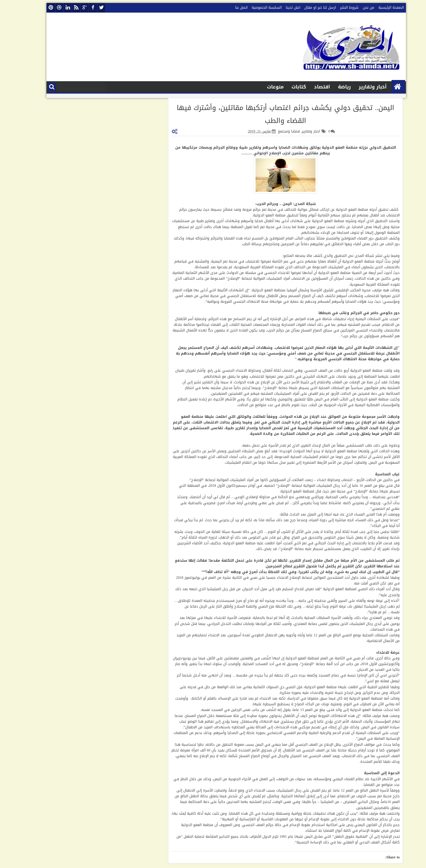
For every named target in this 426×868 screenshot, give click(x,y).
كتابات (286, 87)
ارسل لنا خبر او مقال (307, 7)
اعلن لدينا (280, 7)
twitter (88, 8)
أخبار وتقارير (359, 87)
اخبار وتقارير (298, 131)
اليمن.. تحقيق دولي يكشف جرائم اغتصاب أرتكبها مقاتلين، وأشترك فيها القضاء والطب (272, 114)
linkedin (55, 8)
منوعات (262, 87)
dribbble (46, 8)
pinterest (38, 8)
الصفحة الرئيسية (378, 7)
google (71, 8)
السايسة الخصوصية (253, 7)
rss (63, 8)
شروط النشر (336, 7)
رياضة (331, 87)
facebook (80, 8)
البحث (39, 87)
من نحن (355, 7)
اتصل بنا (228, 7)
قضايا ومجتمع (276, 131)
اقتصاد (309, 87)
